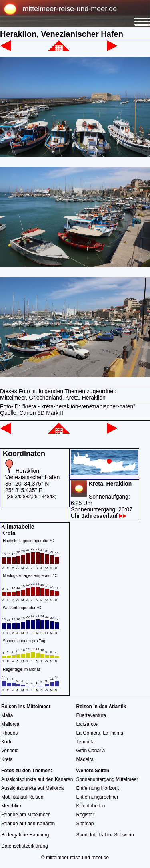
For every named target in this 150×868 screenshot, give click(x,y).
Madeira (85, 759)
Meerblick (11, 806)
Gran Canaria (91, 751)
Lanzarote (87, 724)
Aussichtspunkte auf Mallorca (32, 788)
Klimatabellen (91, 806)
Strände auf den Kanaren (28, 824)
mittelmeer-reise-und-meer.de (70, 9)
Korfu (7, 742)
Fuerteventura (91, 715)
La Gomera (88, 733)
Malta (7, 715)
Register (85, 815)
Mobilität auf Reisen (22, 797)
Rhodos (9, 733)
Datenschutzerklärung (25, 846)
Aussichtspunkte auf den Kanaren (37, 779)
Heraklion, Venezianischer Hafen (32, 474)
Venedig (10, 751)
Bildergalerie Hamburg (25, 835)
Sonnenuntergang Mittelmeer (107, 779)
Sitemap (85, 824)
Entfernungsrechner (97, 797)
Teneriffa (86, 742)
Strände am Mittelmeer (25, 815)
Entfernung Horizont (98, 788)
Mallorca (10, 724)
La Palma (113, 733)
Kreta (7, 759)
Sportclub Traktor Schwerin (105, 835)
